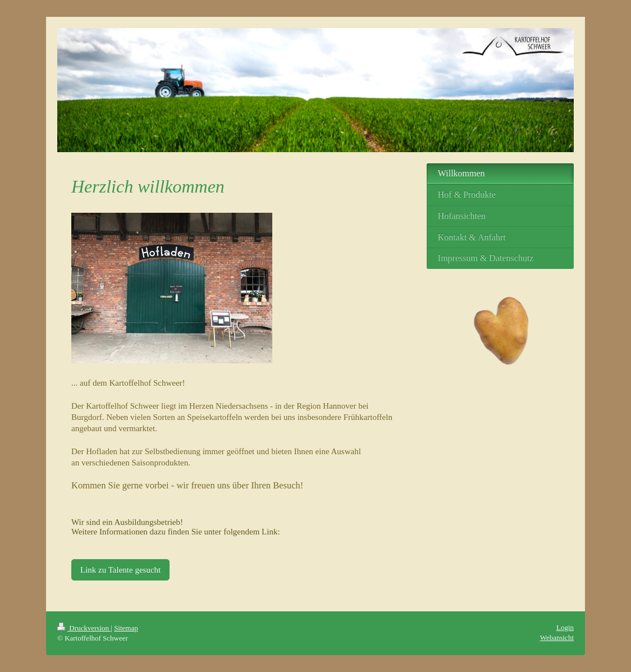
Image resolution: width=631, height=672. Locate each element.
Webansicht (557, 637)
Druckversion (84, 628)
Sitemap (126, 628)
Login (565, 627)
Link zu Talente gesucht (120, 570)
